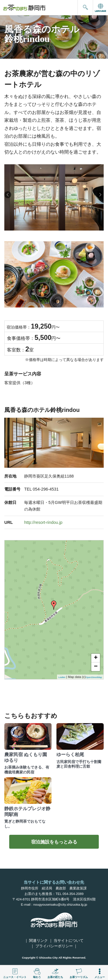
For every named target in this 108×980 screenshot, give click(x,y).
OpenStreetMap (94, 677)
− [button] (96, 667)
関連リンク (38, 941)
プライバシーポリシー (54, 946)
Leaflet (62, 677)
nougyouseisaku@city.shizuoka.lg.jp (60, 904)
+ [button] (96, 658)
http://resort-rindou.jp (43, 522)
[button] (100, 195)
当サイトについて (69, 941)
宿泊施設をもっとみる (54, 842)
